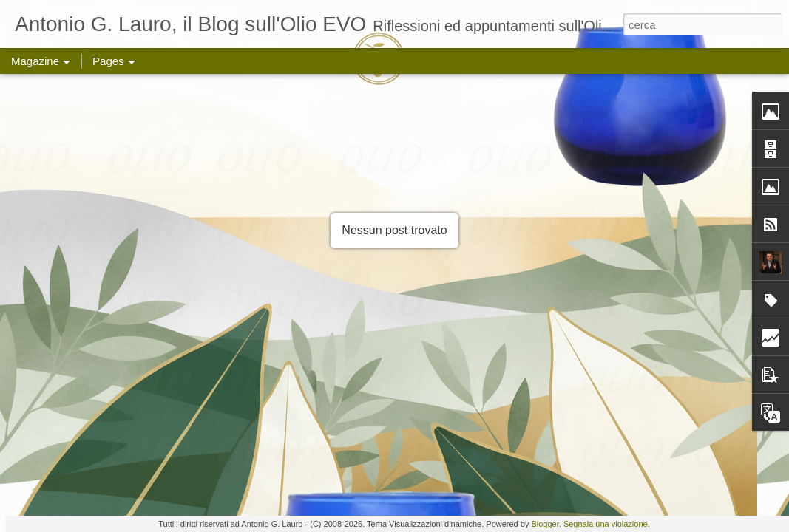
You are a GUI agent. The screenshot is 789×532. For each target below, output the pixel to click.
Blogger (545, 524)
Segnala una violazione (606, 524)
